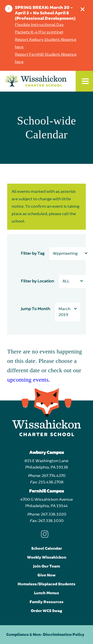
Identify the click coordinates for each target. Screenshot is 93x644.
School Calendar (47, 548)
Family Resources (46, 602)
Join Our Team (46, 566)
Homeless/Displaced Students (46, 584)
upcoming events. (29, 380)
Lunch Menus (46, 593)
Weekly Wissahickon (47, 557)
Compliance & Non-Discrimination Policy (45, 635)
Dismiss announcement (84, 8)
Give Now (46, 575)
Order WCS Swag (46, 611)
